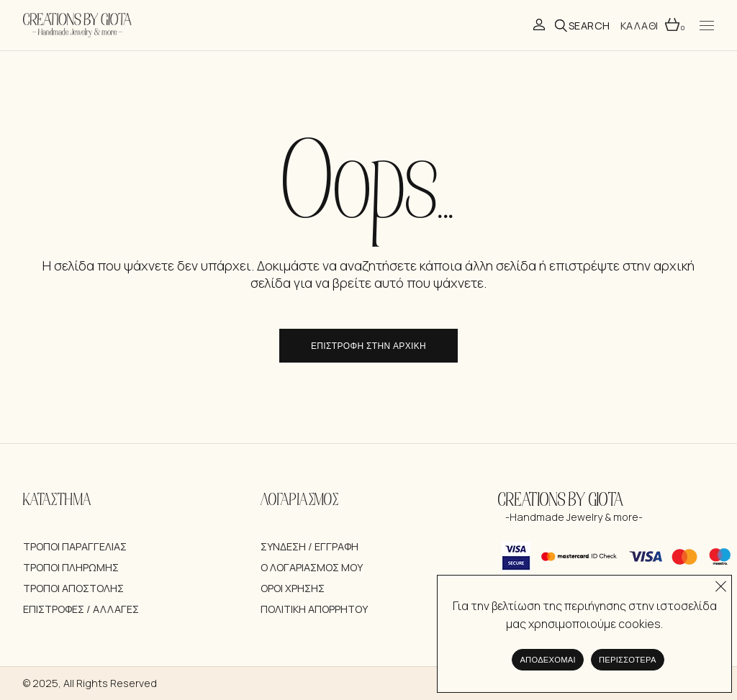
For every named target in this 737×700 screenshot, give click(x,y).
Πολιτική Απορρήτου (314, 609)
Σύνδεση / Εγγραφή (309, 546)
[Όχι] (720, 583)
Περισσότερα (628, 660)
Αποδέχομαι (548, 660)
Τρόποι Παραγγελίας (75, 546)
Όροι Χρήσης (293, 588)
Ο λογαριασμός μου (312, 567)
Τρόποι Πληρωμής (71, 567)
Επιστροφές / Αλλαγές (81, 609)
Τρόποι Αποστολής (73, 588)
